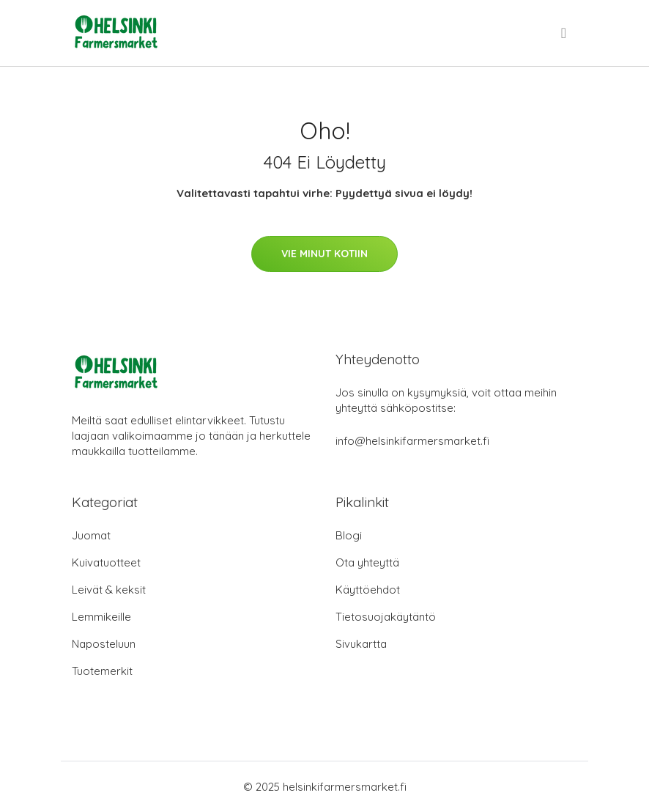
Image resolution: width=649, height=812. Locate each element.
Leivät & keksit (109, 590)
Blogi (349, 535)
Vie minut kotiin (324, 254)
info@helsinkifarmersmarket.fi (412, 441)
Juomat (91, 535)
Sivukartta (361, 644)
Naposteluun (104, 644)
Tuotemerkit (102, 671)
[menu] (565, 33)
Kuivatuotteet (106, 562)
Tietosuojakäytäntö (386, 617)
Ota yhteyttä (367, 562)
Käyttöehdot (368, 590)
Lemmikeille (101, 617)
